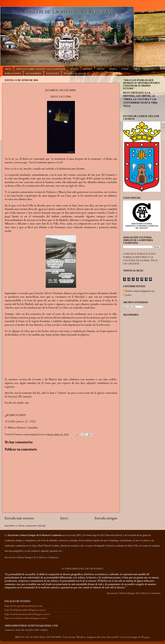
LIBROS (137, 69)
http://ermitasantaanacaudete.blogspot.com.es (27, 614)
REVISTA (74, 69)
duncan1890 (112, 637)
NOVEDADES (53, 74)
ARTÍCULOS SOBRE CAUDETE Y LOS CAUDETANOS (41, 69)
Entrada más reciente (19, 518)
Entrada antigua (106, 518)
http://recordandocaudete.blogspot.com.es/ (26, 618)
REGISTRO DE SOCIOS (75, 74)
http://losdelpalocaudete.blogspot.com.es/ (25, 610)
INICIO (8, 69)
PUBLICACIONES (13, 74)
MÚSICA (113, 69)
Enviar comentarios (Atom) (32, 526)
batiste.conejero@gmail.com (140, 291)
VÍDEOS (101, 69)
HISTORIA (87, 69)
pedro (129, 295)
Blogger (145, 637)
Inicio (64, 518)
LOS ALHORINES (33, 74)
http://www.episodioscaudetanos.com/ (24, 606)
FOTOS (125, 69)
